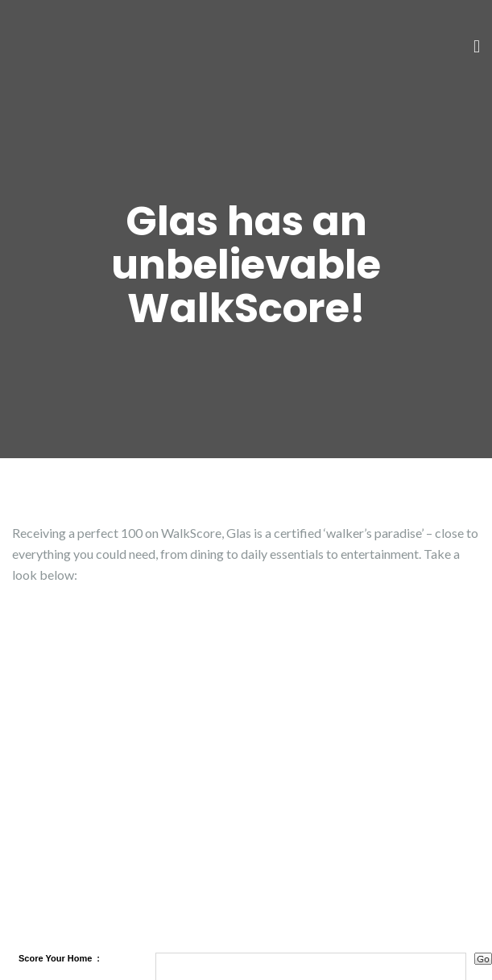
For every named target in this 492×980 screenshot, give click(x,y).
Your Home (68, 958)
